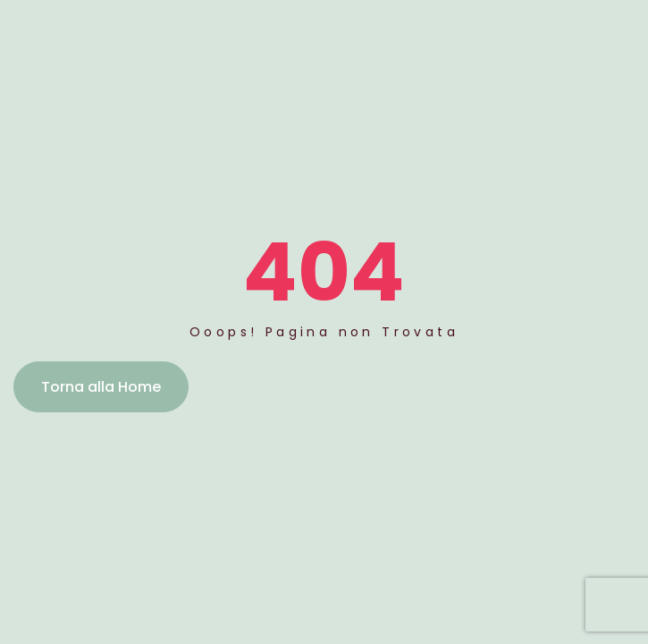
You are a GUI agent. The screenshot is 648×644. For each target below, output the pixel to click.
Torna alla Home (101, 387)
